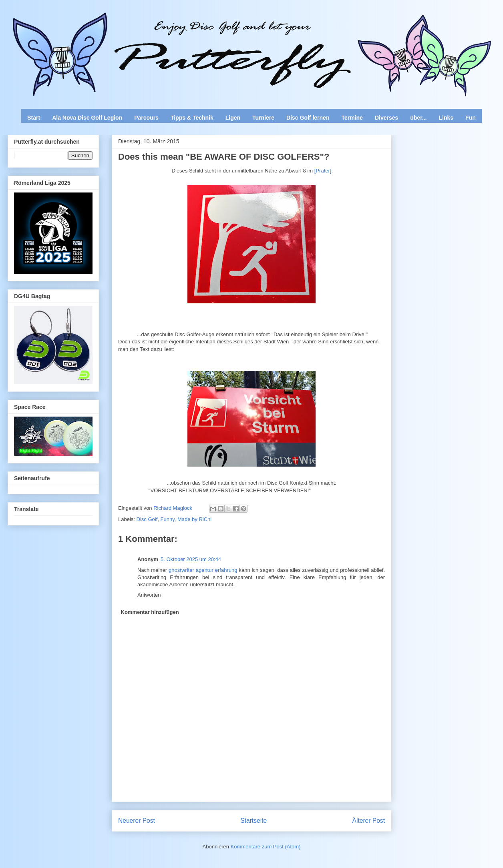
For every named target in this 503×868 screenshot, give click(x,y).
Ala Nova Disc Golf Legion (87, 118)
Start (34, 118)
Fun (471, 118)
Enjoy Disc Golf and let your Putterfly (96, 26)
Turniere (263, 118)
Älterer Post (369, 821)
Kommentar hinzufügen (150, 612)
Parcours (146, 118)
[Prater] (323, 171)
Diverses (386, 118)
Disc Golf (147, 519)
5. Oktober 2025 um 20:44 (191, 559)
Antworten (149, 595)
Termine (352, 118)
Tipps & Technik (192, 118)
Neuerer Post (137, 821)
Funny (168, 519)
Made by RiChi (194, 519)
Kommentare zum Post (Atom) (266, 847)
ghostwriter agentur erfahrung (203, 570)
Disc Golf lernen (308, 118)
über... (418, 118)
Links (446, 118)
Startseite (254, 821)
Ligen (233, 118)
